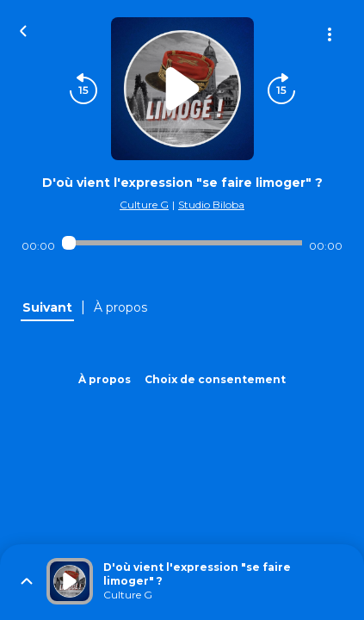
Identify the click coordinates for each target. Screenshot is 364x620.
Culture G (144, 205)
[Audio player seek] (182, 243)
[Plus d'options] (330, 34)
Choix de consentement (215, 379)
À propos (105, 379)
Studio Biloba (211, 205)
